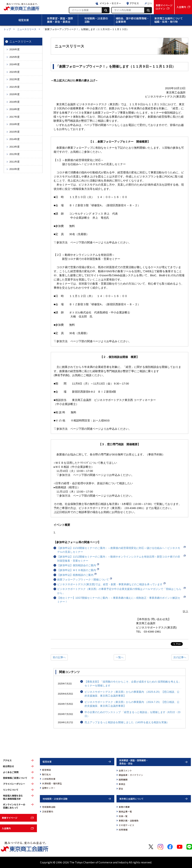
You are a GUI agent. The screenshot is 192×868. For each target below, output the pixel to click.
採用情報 (123, 830)
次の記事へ (180, 657)
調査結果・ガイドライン (131, 775)
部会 (121, 789)
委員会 (122, 784)
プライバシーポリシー (14, 784)
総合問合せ (8, 766)
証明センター (49, 788)
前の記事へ (59, 657)
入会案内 (6, 828)
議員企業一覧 (125, 811)
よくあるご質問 (11, 772)
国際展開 (123, 780)
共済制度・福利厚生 (52, 783)
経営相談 (47, 770)
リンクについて (11, 790)
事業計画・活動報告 (129, 821)
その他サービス (126, 825)
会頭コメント (125, 770)
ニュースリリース (27, 29)
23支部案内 (48, 811)
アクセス (7, 760)
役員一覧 (123, 816)
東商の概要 (124, 807)
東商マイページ (10, 818)
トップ (7, 29)
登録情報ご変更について (15, 778)
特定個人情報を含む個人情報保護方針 (13, 797)
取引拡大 (47, 774)
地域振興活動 (49, 807)
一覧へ (120, 657)
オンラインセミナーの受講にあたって (14, 806)
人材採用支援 (49, 779)
